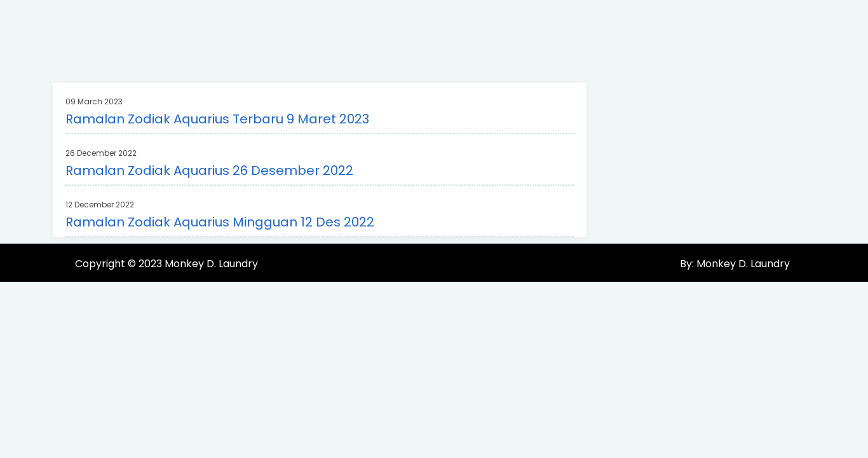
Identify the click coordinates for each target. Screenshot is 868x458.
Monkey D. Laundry (211, 264)
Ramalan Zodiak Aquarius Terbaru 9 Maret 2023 (217, 119)
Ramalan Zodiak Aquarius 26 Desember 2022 (209, 170)
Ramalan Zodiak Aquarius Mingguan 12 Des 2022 (220, 222)
